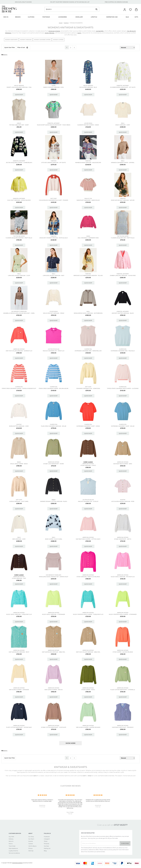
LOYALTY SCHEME (26, 2)
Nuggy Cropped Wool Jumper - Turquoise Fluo (88, 614)
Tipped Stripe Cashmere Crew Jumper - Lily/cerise (123, 388)
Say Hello (11, 837)
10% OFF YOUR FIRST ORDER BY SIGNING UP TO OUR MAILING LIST (70, 2)
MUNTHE (19, 424)
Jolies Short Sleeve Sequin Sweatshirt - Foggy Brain (54, 125)
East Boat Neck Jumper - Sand (123, 464)
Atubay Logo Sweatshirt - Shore (54, 464)
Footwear (46, 17)
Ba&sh (19, 462)
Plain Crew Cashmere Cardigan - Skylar (54, 426)
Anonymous (42, 805)
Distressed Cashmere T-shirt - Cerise (88, 426)
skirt (85, 776)
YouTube (46, 846)
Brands (18, 17)
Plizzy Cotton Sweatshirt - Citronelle (123, 690)
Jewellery (79, 17)
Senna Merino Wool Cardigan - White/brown (88, 313)
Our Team (31, 839)
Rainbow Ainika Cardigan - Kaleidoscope (88, 163)
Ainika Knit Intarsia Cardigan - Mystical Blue (54, 238)
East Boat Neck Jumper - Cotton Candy (88, 539)
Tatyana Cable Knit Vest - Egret (19, 125)
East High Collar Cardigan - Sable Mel (88, 652)
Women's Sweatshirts (11, 40)
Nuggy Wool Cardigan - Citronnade (54, 614)
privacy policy (112, 850)
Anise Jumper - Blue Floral (54, 539)
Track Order (12, 846)
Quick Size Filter (10, 47)
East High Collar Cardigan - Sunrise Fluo (19, 351)
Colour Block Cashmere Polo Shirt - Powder (54, 200)
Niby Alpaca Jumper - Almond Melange (88, 727)
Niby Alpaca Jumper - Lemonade (19, 690)
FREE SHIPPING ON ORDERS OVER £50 (116, 2)
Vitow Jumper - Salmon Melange (123, 652)
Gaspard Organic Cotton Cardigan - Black (54, 501)
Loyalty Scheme (13, 851)
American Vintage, (54, 31)
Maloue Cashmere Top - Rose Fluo (54, 351)
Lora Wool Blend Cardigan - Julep (19, 275)
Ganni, (79, 33)
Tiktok (46, 841)
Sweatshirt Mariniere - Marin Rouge (88, 200)
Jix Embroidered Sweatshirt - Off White (123, 87)
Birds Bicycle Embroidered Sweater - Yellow (88, 275)
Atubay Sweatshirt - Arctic (123, 539)
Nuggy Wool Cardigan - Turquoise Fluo (19, 614)
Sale (127, 17)
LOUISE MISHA (88, 123)
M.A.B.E (54, 86)
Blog (45, 851)
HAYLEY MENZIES (19, 86)
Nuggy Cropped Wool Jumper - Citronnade (123, 614)
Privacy (30, 848)
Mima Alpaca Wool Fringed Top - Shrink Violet (54, 577)
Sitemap (31, 851)
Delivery (11, 839)
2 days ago (98, 807)
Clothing (31, 17)
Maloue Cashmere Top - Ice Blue (88, 501)
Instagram (47, 839)
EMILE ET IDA (88, 198)
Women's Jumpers (58, 40)
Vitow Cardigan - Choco (88, 465)
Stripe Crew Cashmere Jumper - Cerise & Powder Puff (19, 388)
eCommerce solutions (17, 863)
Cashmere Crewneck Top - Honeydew (88, 388)
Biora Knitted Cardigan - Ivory (19, 426)
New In (6, 17)
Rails (123, 123)
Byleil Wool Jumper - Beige (19, 464)
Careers (31, 844)
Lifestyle (94, 17)
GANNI (88, 236)
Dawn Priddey (70, 812)
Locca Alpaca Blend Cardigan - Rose (123, 501)
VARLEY (19, 123)
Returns (11, 841)
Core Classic (88, 462)
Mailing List (47, 848)
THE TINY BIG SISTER (19, 236)
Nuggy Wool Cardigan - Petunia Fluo (123, 577)
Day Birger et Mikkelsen (19, 311)
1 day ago (70, 814)
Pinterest (46, 844)
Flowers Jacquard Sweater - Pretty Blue (19, 238)
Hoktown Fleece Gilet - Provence (123, 727)
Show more (71, 743)
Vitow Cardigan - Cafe (19, 578)
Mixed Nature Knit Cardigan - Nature (123, 200)
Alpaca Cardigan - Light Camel (19, 501)
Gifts (136, 17)
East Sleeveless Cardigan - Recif (19, 652)
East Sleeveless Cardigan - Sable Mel (54, 652)
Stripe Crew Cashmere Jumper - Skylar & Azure (54, 388)
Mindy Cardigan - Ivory (123, 125)
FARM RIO (54, 161)
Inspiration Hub (112, 17)
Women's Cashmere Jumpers (42, 40)
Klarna (11, 844)
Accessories (63, 17)
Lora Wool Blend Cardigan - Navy (54, 275)
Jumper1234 (100, 31)
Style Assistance (13, 848)
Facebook (47, 837)
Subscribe (125, 843)
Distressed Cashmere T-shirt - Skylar (123, 426)
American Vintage (19, 349)
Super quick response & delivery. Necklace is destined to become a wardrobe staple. (42, 800)
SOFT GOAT (54, 198)
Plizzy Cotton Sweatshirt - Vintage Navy (19, 727)
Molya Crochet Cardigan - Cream (54, 313)
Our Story (31, 837)
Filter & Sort (23, 48)
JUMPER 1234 (88, 349)
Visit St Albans (32, 846)
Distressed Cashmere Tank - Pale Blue (123, 351)
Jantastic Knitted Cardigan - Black (123, 313)
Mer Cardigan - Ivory (19, 539)
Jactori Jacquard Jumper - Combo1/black (19, 163)
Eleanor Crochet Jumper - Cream (88, 125)
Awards (31, 841)
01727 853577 (121, 825)
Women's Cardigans (26, 40)
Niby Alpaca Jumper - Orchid (54, 690)
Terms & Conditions (14, 853)
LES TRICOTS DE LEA (54, 349)
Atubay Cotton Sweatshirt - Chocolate (54, 727)
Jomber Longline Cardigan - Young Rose (123, 275)
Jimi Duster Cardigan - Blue (88, 87)
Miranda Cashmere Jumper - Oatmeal (123, 163)
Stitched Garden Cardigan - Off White (54, 163)
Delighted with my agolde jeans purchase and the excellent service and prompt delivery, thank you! (98, 800)
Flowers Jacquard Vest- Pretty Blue (123, 238)
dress (90, 776)
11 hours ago (42, 807)
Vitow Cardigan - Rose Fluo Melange (88, 577)
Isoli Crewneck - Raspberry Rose (88, 238)
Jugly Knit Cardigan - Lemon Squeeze (19, 200)
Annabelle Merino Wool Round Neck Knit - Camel (19, 313)
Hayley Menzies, (50, 33)
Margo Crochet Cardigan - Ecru (54, 87)
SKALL (88, 311)
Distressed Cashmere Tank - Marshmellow (88, 351)
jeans (35, 776)
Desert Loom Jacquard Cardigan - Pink (19, 87)
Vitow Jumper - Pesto (88, 690)
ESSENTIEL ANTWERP (123, 86)
